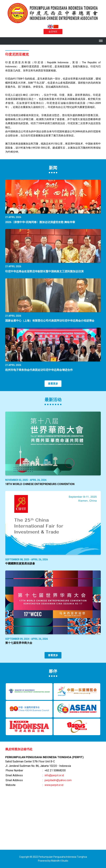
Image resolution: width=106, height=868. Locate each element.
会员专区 (53, 32)
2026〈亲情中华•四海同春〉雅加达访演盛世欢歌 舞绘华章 (40, 222)
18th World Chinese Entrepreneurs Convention (40, 484)
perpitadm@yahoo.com (58, 780)
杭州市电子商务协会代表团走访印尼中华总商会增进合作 (39, 370)
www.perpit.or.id (54, 785)
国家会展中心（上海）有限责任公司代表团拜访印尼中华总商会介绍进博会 (50, 321)
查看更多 (53, 384)
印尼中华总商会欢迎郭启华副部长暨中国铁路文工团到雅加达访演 (44, 271)
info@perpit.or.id (54, 775)
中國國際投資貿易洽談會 (20, 563)
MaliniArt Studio (60, 861)
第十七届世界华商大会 (19, 643)
